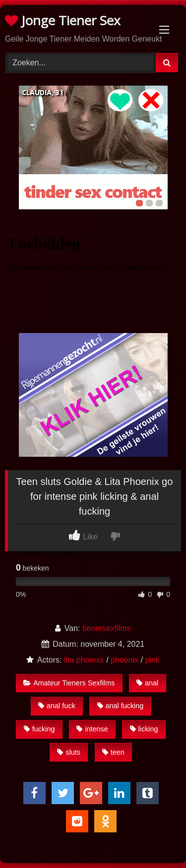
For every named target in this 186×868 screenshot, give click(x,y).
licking (144, 729)
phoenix (124, 660)
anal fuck (57, 706)
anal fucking (121, 706)
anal (147, 683)
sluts (69, 752)
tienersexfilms (107, 628)
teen (113, 752)
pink (153, 660)
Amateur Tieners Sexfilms (69, 683)
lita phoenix (84, 660)
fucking (39, 729)
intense (92, 729)
